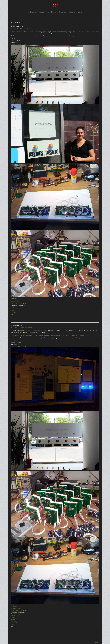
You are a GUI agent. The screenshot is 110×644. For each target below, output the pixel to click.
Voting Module (16, 325)
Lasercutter (14, 617)
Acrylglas (13, 616)
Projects (42, 12)
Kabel (12, 625)
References (33, 12)
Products (54, 12)
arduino (13, 311)
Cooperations (63, 12)
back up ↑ (97, 642)
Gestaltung (14, 300)
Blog (48, 12)
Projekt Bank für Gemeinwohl (18, 44)
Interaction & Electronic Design (19, 304)
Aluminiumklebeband (16, 623)
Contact (79, 12)
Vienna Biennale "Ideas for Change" (28, 330)
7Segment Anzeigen (16, 614)
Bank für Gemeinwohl (32, 31)
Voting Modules (17, 26)
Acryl (12, 309)
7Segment (14, 307)
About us (72, 12)
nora (24, 28)
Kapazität (13, 312)
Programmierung (15, 302)
